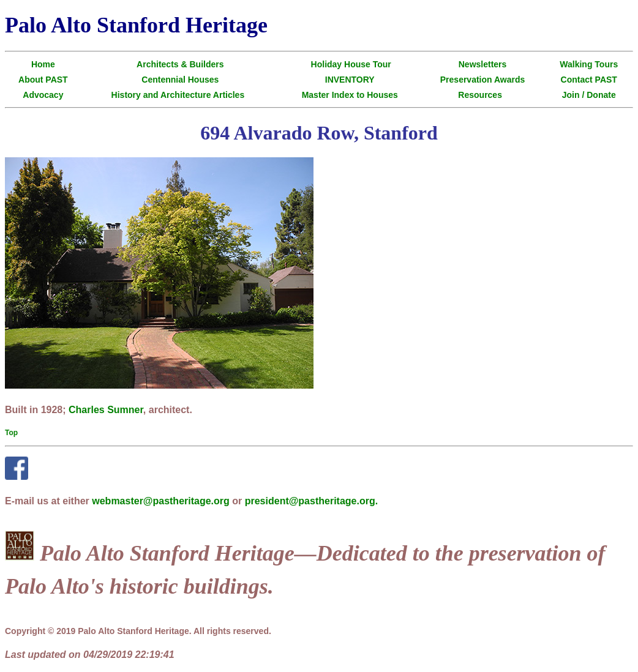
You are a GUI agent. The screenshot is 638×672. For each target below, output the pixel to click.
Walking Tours (589, 64)
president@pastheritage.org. (311, 501)
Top (11, 433)
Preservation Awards (483, 80)
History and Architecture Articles (178, 95)
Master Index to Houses (350, 95)
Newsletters (483, 64)
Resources (480, 95)
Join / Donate (589, 95)
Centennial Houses (180, 80)
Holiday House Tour (351, 64)
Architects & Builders (180, 64)
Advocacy (43, 95)
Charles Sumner (106, 410)
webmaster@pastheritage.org (161, 501)
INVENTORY (350, 80)
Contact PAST (589, 80)
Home (43, 64)
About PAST (43, 80)
